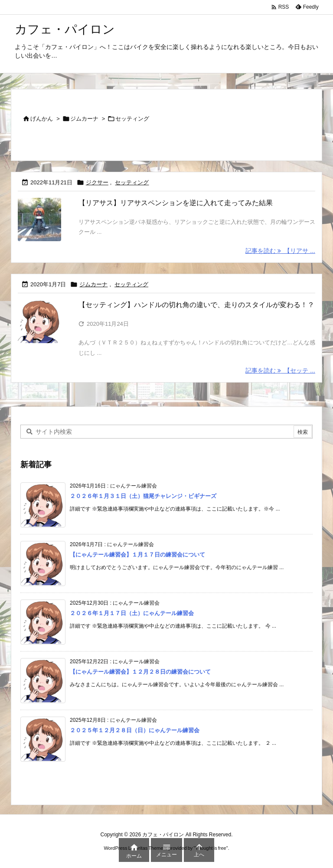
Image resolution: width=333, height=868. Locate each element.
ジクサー (97, 182)
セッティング (132, 182)
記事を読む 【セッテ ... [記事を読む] (280, 371)
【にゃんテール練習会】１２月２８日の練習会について (140, 672)
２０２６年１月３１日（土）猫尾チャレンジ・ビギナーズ (143, 496)
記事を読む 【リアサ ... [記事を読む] (280, 251)
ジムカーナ (84, 119)
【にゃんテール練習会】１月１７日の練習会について (137, 555)
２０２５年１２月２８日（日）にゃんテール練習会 (135, 730)
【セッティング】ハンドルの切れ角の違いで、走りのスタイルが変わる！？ (196, 305)
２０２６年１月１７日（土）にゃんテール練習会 (132, 613)
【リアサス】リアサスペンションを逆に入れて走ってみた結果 (176, 203)
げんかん (42, 119)
